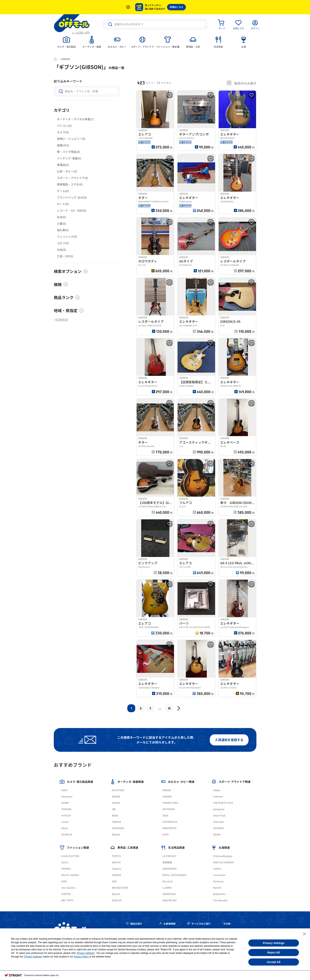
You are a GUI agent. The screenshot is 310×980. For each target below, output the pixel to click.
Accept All (274, 962)
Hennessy (219, 881)
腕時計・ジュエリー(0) (71, 139)
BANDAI (167, 790)
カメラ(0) (63, 132)
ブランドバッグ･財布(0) (72, 197)
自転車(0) (63, 230)
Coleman (218, 797)
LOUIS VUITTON (70, 856)
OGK (114, 881)
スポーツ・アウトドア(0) (73, 178)
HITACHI (66, 816)
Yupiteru (117, 869)
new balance (68, 888)
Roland (116, 835)
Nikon (65, 828)
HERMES (66, 869)
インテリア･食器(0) (69, 158)
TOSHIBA (66, 809)
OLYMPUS (67, 835)
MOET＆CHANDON (223, 862)
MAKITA (116, 862)
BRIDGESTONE (120, 888)
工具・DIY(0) (65, 256)
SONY (64, 790)
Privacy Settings (274, 943)
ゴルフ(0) (63, 243)
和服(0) (61, 250)
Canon (65, 822)
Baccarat (168, 881)
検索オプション (71, 271)
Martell (217, 888)
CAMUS (217, 869)
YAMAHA (116, 822)
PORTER (66, 894)
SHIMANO (219, 828)
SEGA (165, 816)
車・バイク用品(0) (68, 152)
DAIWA (217, 835)
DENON (116, 797)
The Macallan (220, 900)
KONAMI (167, 797)
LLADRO (167, 888)
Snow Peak (219, 816)
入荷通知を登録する (229, 740)
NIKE (64, 881)
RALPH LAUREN (70, 875)
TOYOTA (116, 856)
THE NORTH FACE (223, 803)
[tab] (66, 42)
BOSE (115, 816)
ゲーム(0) (63, 191)
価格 (61, 284)
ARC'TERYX (67, 900)
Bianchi (116, 894)
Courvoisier (219, 875)
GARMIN (116, 875)
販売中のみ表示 (242, 83)
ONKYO (116, 803)
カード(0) (63, 204)
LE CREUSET (169, 856)
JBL (114, 809)
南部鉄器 (167, 862)
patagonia (219, 809)
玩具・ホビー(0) (67, 171)
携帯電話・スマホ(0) (70, 184)
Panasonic (67, 797)
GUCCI (65, 862)
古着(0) (61, 224)
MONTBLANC (170, 900)
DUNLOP (117, 900)
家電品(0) (63, 165)
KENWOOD (118, 828)
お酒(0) (61, 217)
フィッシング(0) (67, 237)
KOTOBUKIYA (170, 822)
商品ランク (67, 297)
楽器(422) (63, 145)
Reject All (274, 953)
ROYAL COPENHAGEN (174, 875)
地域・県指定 (69, 311)
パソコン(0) (64, 126)
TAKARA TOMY (170, 803)
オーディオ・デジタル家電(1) (75, 119)
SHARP (65, 803)
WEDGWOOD (170, 869)
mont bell (218, 822)
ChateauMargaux (223, 856)
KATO (166, 835)
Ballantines (219, 894)
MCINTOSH (118, 790)
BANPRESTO (169, 828)
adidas (217, 790)
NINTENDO (169, 809)
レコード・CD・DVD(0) (72, 211)
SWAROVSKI (169, 894)
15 (169, 708)
